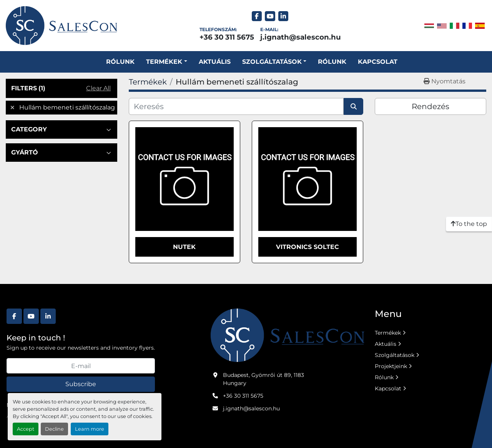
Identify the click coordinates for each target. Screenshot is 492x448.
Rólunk (120, 62)
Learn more (90, 429)
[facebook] (257, 16)
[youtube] (270, 16)
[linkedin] (283, 16)
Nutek (184, 247)
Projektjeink (391, 366)
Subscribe (81, 384)
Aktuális (215, 62)
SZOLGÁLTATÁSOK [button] (272, 62)
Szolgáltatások (395, 355)
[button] (166, 62)
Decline (54, 429)
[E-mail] (81, 366)
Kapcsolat (378, 62)
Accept (26, 429)
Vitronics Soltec (307, 247)
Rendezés (430, 106)
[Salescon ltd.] (288, 335)
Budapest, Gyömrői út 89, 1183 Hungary (263, 379)
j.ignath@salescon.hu (301, 37)
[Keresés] (236, 106)
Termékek (164, 62)
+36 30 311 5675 (227, 37)
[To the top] (469, 224)
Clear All (98, 88)
